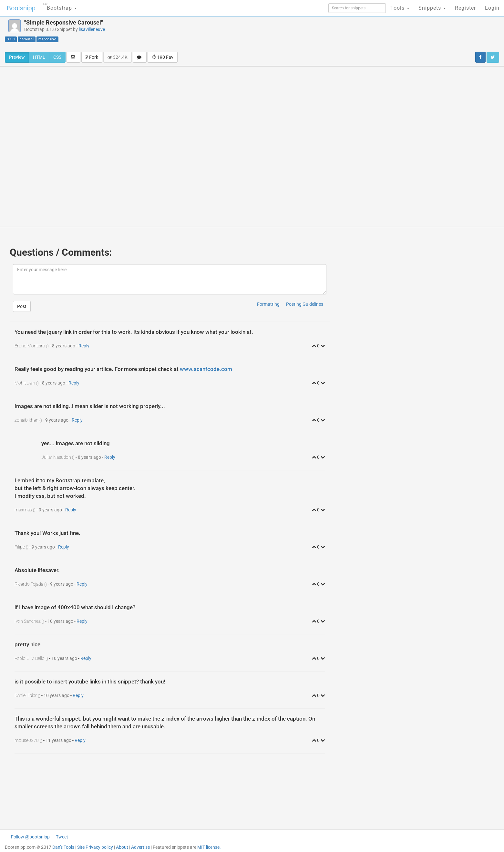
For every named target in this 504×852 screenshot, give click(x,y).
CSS (57, 57)
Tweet (62, 837)
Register (465, 8)
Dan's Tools (63, 847)
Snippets (432, 8)
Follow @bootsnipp (30, 837)
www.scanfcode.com (206, 369)
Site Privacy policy (95, 847)
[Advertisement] (290, 34)
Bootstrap (60, 6)
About (122, 847)
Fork (92, 57)
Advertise (140, 847)
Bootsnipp (21, 8)
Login (492, 8)
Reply (84, 346)
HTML (39, 57)
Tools (400, 8)
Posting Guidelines (305, 304)
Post (22, 306)
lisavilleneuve (92, 29)
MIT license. (209, 847)
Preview (17, 57)
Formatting (268, 304)
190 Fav (163, 57)
